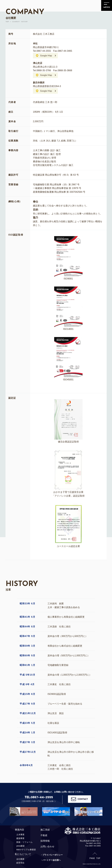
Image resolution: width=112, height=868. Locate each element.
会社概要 (20, 859)
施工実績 (45, 830)
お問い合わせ (47, 846)
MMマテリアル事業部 (26, 850)
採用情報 (45, 841)
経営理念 (20, 863)
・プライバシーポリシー (52, 855)
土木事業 (20, 835)
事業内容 (20, 830)
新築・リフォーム (24, 842)
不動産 (44, 835)
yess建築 (20, 846)
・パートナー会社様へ (51, 860)
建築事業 (20, 838)
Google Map (46, 56)
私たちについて (23, 854)
